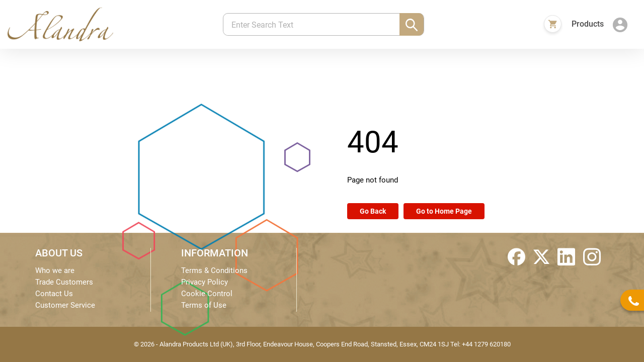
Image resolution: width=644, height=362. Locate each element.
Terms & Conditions (214, 270)
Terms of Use (204, 305)
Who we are (55, 270)
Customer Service (65, 305)
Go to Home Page (444, 211)
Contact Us (54, 294)
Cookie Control (207, 294)
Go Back (373, 211)
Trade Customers (64, 282)
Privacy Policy (205, 282)
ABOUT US (59, 253)
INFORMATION (215, 253)
